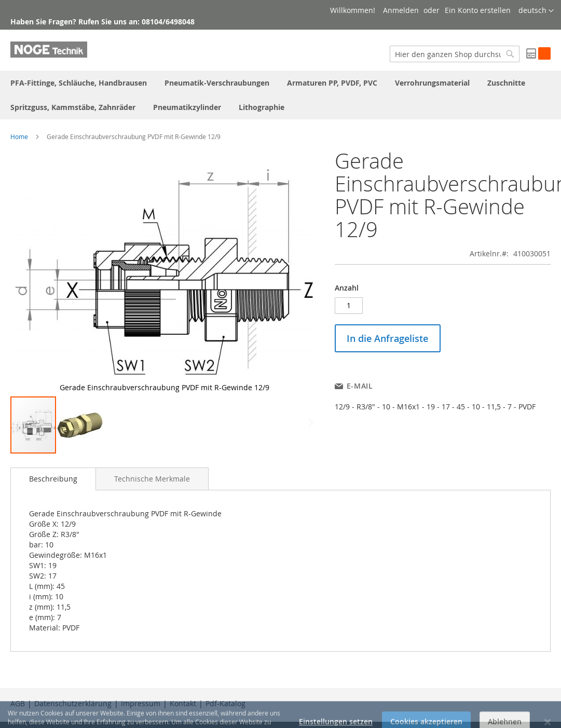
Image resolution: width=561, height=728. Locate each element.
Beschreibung (53, 479)
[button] (536, 11)
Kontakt (183, 703)
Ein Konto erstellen (478, 10)
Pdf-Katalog (225, 703)
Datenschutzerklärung (73, 703)
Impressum (141, 703)
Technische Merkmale (152, 479)
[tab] (53, 479)
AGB (18, 703)
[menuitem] (79, 83)
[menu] (280, 95)
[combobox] (455, 54)
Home (19, 136)
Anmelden (401, 10)
